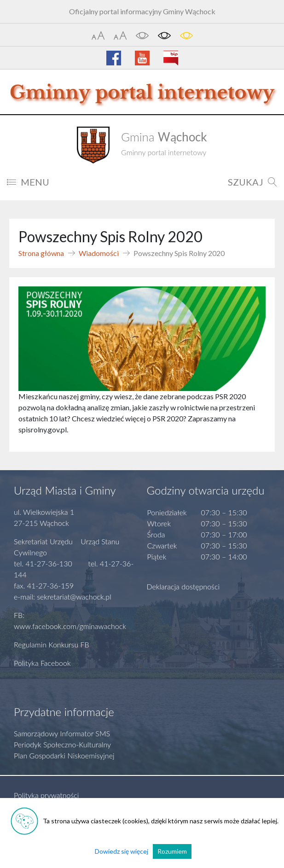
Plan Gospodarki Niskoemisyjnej (64, 755)
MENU (28, 182)
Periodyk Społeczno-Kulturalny (62, 744)
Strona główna (41, 253)
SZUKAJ (252, 182)
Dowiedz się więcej (122, 851)
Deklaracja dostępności (183, 586)
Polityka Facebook (42, 663)
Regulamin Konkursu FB (52, 644)
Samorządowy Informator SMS (62, 733)
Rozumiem (172, 851)
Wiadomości (99, 253)
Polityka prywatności (46, 795)
